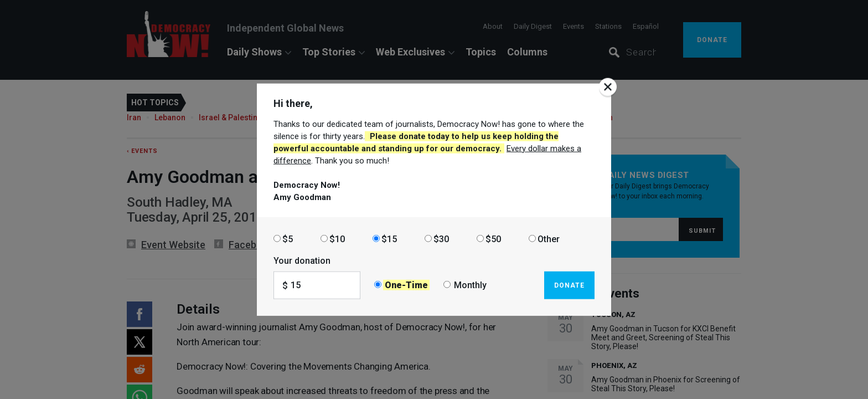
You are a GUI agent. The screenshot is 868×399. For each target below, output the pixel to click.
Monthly (470, 285)
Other (549, 239)
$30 (441, 239)
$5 (288, 239)
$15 (389, 239)
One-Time (406, 285)
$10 (337, 239)
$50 (493, 239)
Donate (569, 285)
